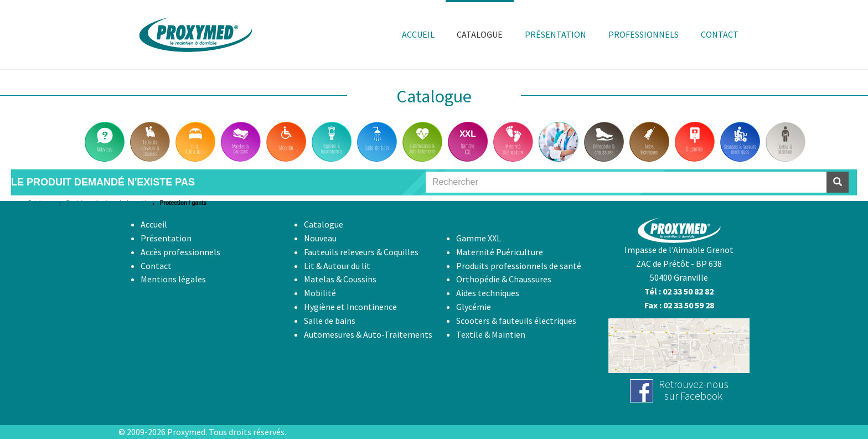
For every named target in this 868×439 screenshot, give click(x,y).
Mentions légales (173, 279)
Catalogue (40, 203)
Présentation (166, 238)
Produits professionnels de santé (107, 203)
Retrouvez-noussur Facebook (694, 390)
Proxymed (186, 432)
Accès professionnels (180, 252)
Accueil (154, 224)
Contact (156, 266)
